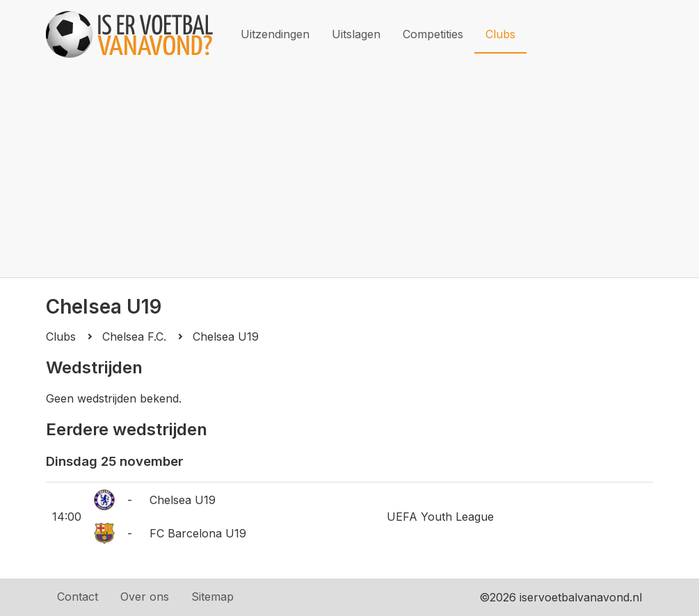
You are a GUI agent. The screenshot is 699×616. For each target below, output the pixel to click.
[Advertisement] (349, 173)
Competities (433, 34)
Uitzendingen (275, 34)
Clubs (500, 34)
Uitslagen (356, 34)
